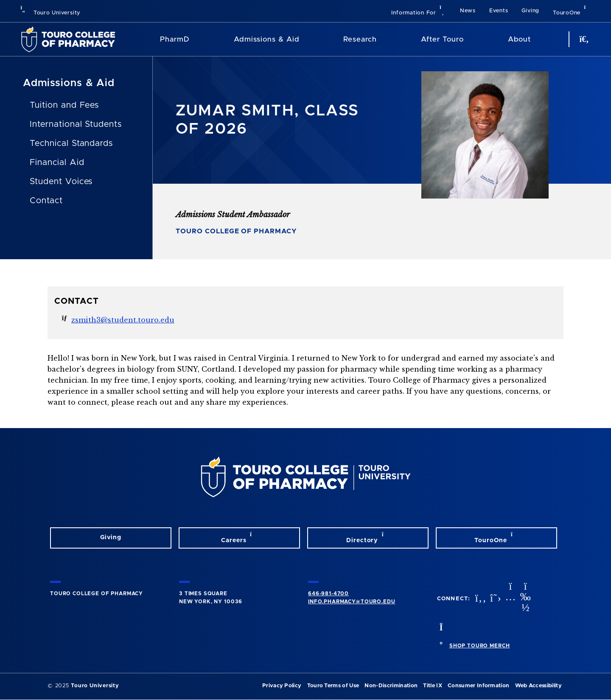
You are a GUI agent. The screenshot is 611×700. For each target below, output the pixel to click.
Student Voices (61, 182)
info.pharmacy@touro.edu (352, 602)
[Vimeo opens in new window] (524, 599)
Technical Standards (71, 143)
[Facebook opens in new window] (480, 599)
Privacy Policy (282, 686)
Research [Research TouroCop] (360, 39)
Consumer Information (478, 686)
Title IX (433, 686)
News (468, 11)
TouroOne (572, 10)
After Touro (442, 39)
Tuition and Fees (64, 105)
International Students (76, 124)
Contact (46, 201)
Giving (530, 11)
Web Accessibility (538, 686)
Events (499, 11)
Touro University (50, 13)
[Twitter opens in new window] (495, 599)
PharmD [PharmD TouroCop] (175, 39)
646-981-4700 (328, 594)
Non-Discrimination (391, 686)
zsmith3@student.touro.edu (123, 320)
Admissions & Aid (266, 39)
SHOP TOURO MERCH (479, 646)
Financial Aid (57, 162)
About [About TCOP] (519, 39)
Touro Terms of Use (333, 686)
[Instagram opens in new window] (510, 599)
